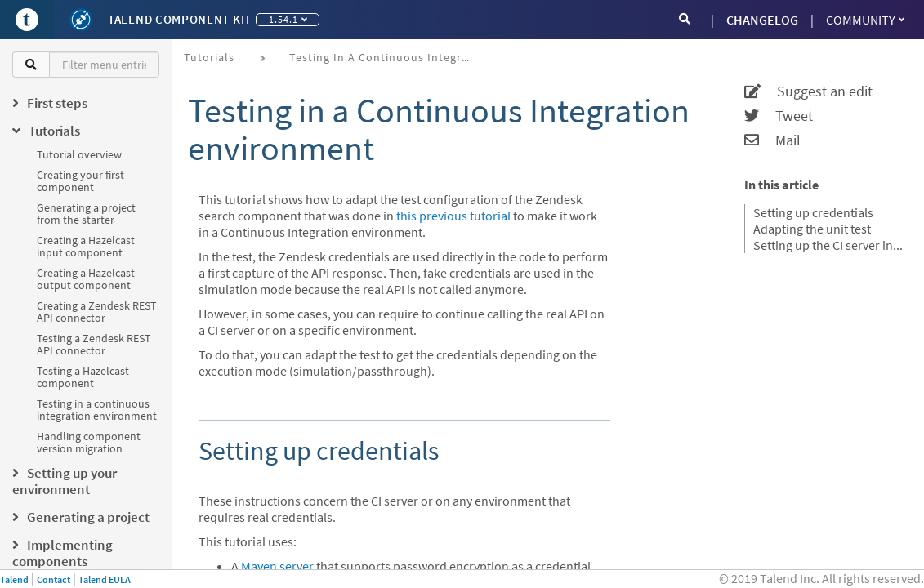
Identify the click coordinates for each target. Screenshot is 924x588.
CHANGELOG (762, 20)
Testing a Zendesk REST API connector (94, 344)
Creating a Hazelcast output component (86, 279)
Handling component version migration (89, 442)
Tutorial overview (79, 154)
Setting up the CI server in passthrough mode (828, 245)
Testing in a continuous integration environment (97, 410)
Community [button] (865, 20)
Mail (772, 140)
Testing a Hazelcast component (83, 377)
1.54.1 (288, 19)
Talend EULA (105, 579)
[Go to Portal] (27, 20)
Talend (14, 579)
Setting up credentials (813, 212)
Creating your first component (80, 181)
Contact (54, 579)
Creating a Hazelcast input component (86, 246)
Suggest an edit (808, 91)
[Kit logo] (81, 20)
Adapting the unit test (812, 229)
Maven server (277, 566)
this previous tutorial (453, 216)
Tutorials (209, 57)
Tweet (779, 116)
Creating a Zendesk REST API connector (97, 312)
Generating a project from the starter (86, 214)
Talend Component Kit (180, 19)
